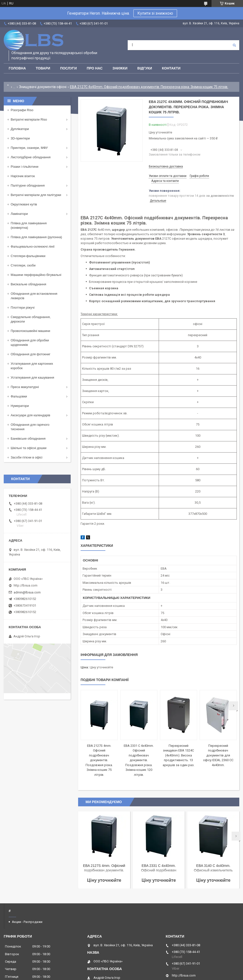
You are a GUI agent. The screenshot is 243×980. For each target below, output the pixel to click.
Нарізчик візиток (23, 176)
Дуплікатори (20, 129)
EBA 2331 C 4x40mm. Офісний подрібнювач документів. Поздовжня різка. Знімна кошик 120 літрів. (139, 760)
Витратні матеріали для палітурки (36, 195)
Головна (17, 68)
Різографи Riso (22, 110)
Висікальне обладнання (28, 284)
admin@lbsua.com (27, 592)
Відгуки (145, 68)
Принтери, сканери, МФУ (29, 148)
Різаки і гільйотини (25, 167)
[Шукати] (234, 45)
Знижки (120, 68)
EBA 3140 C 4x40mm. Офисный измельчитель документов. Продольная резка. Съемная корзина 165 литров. (213, 868)
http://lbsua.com (26, 585)
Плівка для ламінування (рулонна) (36, 237)
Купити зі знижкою (155, 13)
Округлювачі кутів (24, 204)
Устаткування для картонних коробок (32, 366)
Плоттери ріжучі (23, 308)
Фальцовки (19, 396)
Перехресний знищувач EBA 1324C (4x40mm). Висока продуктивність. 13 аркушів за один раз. (179, 755)
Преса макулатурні (25, 387)
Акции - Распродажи (27, 922)
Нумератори (20, 406)
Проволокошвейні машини (30, 331)
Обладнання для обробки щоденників (30, 343)
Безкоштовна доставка (166, 166)
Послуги (68, 68)
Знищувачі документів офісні (43, 87)
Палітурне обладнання (28, 185)
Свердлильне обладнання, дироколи (31, 319)
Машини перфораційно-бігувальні (36, 275)
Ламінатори (19, 214)
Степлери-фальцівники (28, 256)
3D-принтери (20, 138)
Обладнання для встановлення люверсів (34, 296)
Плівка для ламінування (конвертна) (29, 225)
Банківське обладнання (28, 439)
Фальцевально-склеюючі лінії (33, 246)
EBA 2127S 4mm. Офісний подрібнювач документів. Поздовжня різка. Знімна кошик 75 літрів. (99, 760)
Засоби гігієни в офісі (27, 457)
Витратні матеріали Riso (29, 119)
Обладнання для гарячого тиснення (30, 427)
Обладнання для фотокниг (30, 354)
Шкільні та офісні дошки (29, 448)
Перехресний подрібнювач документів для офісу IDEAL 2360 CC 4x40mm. (218, 755)
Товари (43, 68)
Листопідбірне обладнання (31, 157)
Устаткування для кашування (32, 377)
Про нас (95, 68)
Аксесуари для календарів (30, 415)
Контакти (171, 68)
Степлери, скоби (23, 265)
